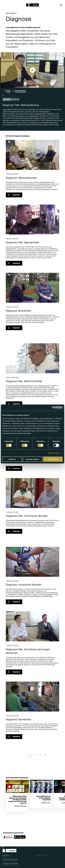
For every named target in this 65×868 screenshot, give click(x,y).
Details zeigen (53, 453)
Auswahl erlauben (32, 459)
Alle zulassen (53, 459)
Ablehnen (12, 459)
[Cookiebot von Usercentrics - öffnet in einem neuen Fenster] (54, 408)
